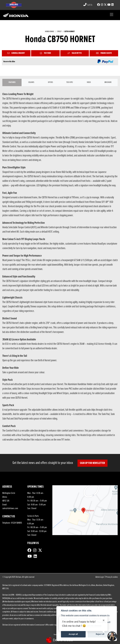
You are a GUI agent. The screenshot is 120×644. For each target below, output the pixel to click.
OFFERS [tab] (50, 82)
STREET (59, 32)
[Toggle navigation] (111, 15)
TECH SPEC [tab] (70, 82)
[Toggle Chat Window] (112, 636)
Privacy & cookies (112, 577)
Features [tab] (12, 82)
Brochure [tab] (108, 82)
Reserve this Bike (9, 62)
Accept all (73, 634)
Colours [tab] (31, 82)
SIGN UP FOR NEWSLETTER (93, 463)
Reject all (100, 634)
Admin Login (100, 577)
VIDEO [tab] (89, 82)
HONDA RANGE (50, 32)
